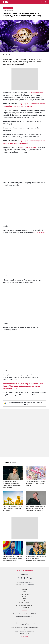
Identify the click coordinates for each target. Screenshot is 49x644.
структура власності (24, 602)
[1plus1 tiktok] (24, 578)
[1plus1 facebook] (28, 578)
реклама (24, 591)
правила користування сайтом (25, 606)
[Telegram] (6, 55)
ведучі (24, 599)
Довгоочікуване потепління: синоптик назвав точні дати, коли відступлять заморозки (36, 484)
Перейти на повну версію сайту (25, 570)
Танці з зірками (8, 8)
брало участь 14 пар (28, 147)
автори (25, 600)
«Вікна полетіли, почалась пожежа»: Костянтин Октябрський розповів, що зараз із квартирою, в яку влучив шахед (36, 509)
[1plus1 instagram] (18, 578)
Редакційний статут (24, 608)
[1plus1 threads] (21, 578)
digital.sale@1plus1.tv (24, 629)
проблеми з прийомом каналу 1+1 (24, 593)
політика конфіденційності (25, 604)
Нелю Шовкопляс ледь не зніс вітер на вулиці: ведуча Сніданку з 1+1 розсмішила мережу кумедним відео (36, 558)
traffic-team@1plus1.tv (24, 633)
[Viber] (10, 55)
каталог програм (25, 595)
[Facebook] (3, 55)
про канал (24, 589)
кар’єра (24, 597)
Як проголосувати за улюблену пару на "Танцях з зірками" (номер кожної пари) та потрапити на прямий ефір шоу (23, 386)
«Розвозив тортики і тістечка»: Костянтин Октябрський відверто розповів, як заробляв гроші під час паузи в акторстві (12, 484)
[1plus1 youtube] (31, 578)
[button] (46, 2)
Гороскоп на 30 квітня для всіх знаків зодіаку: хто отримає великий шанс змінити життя (12, 508)
